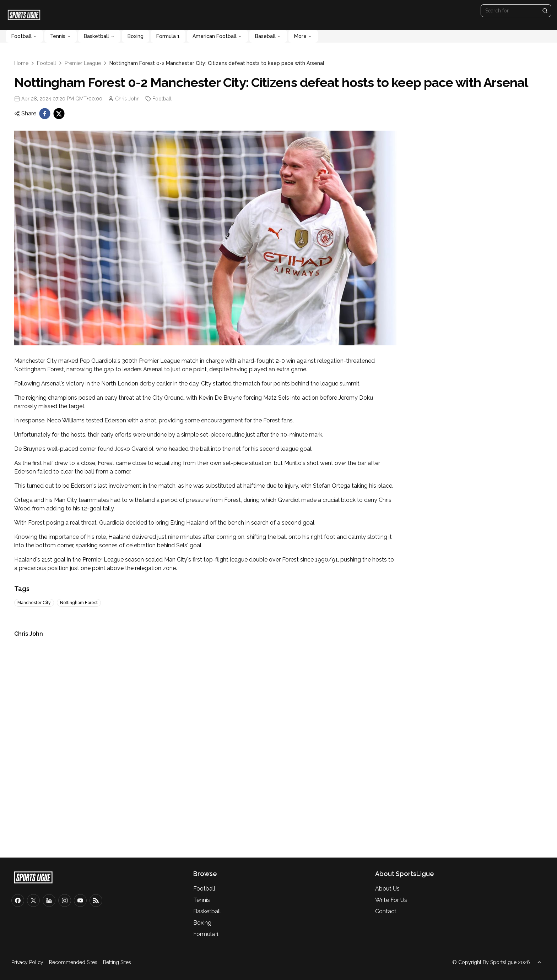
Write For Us (391, 900)
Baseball (268, 36)
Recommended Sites (73, 962)
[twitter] (59, 114)
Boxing (136, 36)
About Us (387, 889)
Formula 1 (168, 36)
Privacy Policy (27, 962)
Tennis (61, 36)
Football (24, 36)
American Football (217, 36)
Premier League (83, 63)
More (303, 36)
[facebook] (45, 114)
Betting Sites (117, 962)
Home (21, 63)
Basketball (99, 36)
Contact (386, 911)
